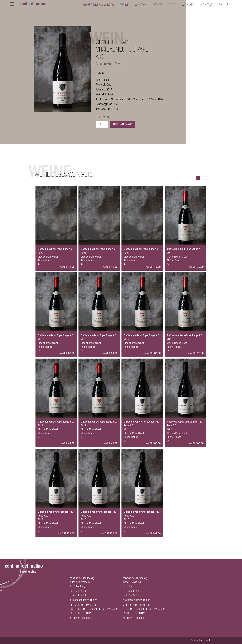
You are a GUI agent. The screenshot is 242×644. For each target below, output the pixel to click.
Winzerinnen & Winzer (98, 5)
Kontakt (207, 5)
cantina (141, 5)
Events (157, 5)
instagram (75, 618)
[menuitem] (221, 5)
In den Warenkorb (123, 125)
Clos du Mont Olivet (109, 64)
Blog (172, 5)
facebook (87, 618)
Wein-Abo (188, 5)
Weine (125, 5)
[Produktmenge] (102, 124)
